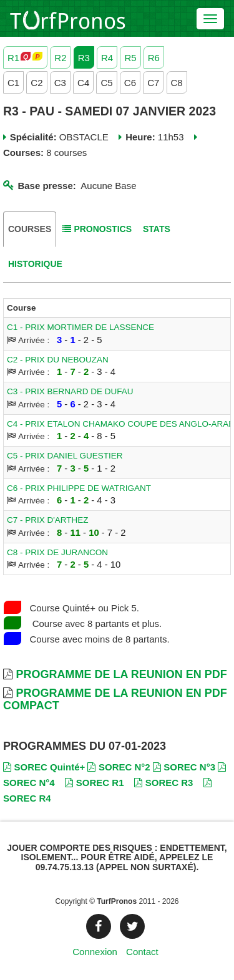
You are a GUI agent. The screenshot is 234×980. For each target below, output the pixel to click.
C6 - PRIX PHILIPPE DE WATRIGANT (79, 488)
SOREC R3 (163, 783)
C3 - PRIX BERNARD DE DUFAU (70, 391)
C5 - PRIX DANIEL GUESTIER (65, 456)
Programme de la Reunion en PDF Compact (115, 699)
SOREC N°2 (119, 767)
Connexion (95, 952)
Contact (142, 952)
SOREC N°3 (184, 767)
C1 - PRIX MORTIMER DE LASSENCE (80, 327)
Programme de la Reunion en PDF (121, 674)
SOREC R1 (94, 783)
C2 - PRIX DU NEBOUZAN (58, 360)
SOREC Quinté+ (44, 767)
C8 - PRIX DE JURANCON (57, 552)
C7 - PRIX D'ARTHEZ (48, 520)
